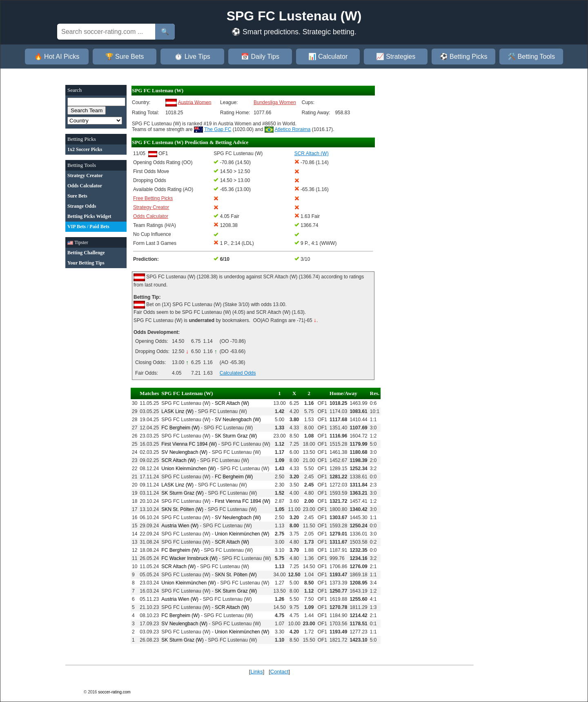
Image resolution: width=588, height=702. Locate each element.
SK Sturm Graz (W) (236, 436)
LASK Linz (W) (177, 411)
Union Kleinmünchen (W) (188, 469)
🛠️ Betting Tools (531, 57)
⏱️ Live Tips (192, 57)
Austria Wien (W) (180, 526)
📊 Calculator (328, 57)
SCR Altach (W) (232, 403)
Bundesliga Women (275, 102)
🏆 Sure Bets (125, 57)
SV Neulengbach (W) (238, 420)
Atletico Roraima (293, 129)
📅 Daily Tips (260, 57)
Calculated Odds (238, 373)
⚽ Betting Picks (464, 57)
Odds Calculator (151, 216)
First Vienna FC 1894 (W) (189, 444)
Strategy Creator (151, 207)
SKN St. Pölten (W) (182, 509)
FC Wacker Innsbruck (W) (189, 558)
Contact (280, 672)
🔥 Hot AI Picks (57, 57)
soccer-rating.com (114, 692)
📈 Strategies (396, 57)
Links (256, 672)
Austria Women (195, 102)
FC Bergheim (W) (180, 428)
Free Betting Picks (153, 198)
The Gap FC (218, 129)
